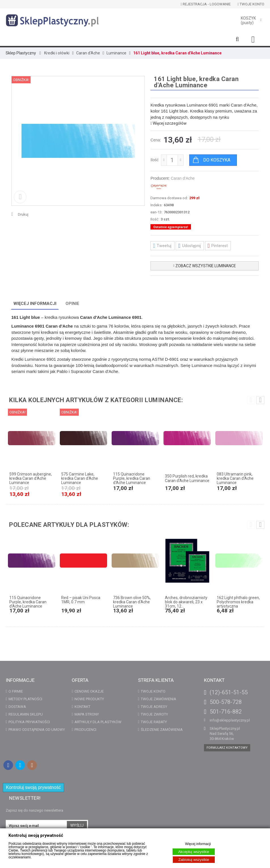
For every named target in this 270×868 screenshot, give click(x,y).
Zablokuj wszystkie (194, 860)
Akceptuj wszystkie (194, 852)
